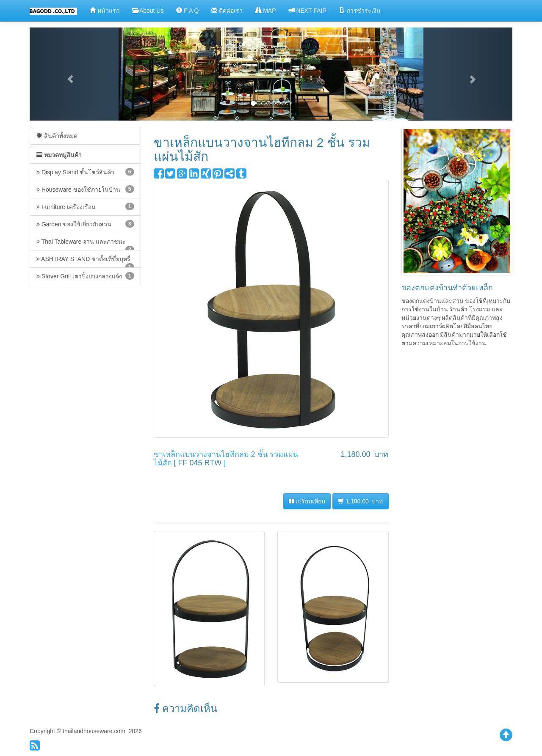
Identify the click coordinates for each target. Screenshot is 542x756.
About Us (148, 10)
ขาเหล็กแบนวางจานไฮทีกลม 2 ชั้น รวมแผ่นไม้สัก (226, 459)
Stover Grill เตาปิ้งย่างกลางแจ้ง (85, 276)
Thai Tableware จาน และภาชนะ (85, 244)
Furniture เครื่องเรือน (85, 206)
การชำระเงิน (360, 10)
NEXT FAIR (308, 10)
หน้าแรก (105, 10)
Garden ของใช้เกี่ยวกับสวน (85, 224)
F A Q (187, 10)
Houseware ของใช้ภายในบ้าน (85, 189)
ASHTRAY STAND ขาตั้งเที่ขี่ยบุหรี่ (85, 262)
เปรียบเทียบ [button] (307, 501)
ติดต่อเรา (227, 10)
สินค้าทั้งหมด (57, 136)
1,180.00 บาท (360, 501)
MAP (265, 10)
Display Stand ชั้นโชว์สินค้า (85, 172)
